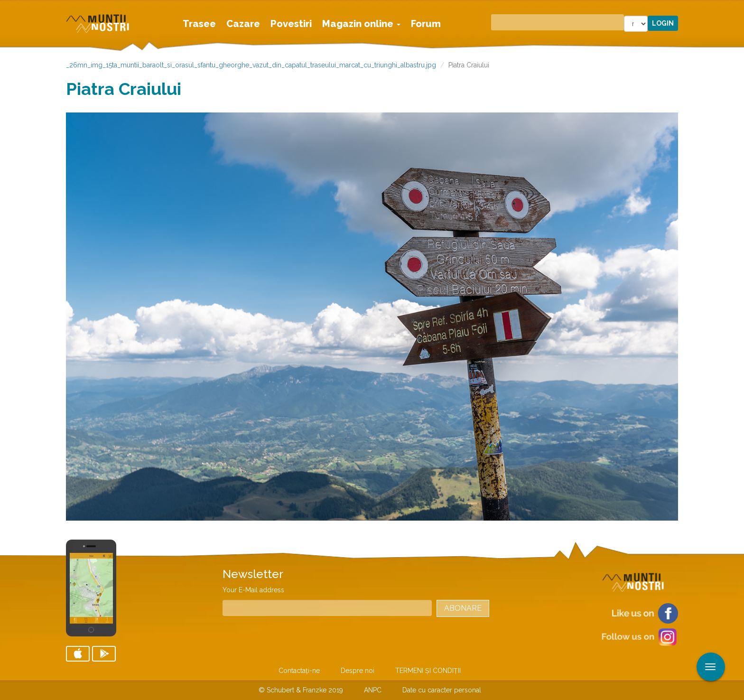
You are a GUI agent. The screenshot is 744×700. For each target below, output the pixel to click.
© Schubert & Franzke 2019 (301, 690)
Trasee (199, 24)
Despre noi (358, 671)
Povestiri (291, 24)
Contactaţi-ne (299, 671)
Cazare (243, 24)
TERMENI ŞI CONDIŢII (428, 671)
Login (663, 23)
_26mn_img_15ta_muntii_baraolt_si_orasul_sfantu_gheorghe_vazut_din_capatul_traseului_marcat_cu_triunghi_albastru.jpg (251, 65)
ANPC (373, 690)
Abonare (463, 608)
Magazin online (361, 24)
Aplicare (737, 9)
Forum (426, 24)
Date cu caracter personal (442, 690)
